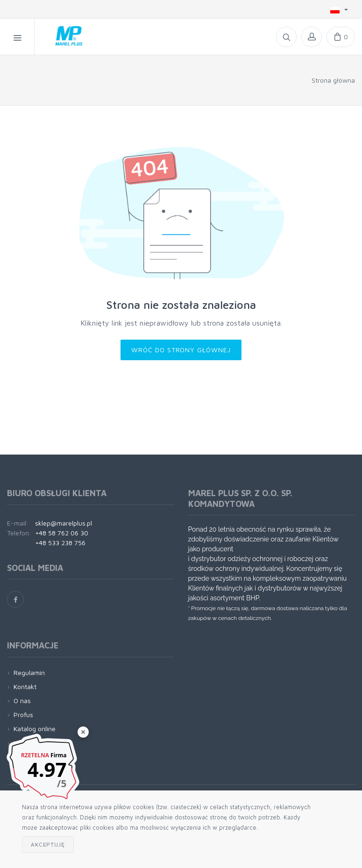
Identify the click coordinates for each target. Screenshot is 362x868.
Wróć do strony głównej (181, 350)
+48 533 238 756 (60, 543)
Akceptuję (48, 844)
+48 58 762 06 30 (62, 533)
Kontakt (25, 687)
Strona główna (333, 80)
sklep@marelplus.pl (64, 523)
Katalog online (35, 729)
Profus (23, 715)
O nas (22, 701)
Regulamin (29, 672)
